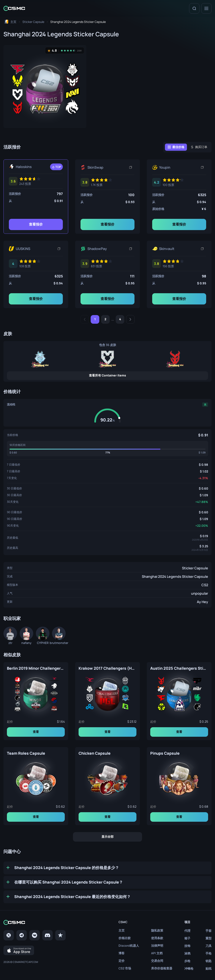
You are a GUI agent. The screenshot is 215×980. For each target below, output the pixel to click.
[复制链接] (131, 167)
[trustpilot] (60, 935)
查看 (36, 732)
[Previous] (85, 319)
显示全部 (107, 837)
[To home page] (10, 22)
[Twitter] (9, 935)
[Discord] (47, 935)
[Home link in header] (14, 8)
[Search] (194, 8)
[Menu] (206, 8)
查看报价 (36, 224)
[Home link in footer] (35, 922)
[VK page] (35, 935)
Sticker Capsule (195, 568)
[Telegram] (22, 935)
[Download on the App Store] (19, 950)
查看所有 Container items (107, 375)
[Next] (130, 319)
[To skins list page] (33, 22)
